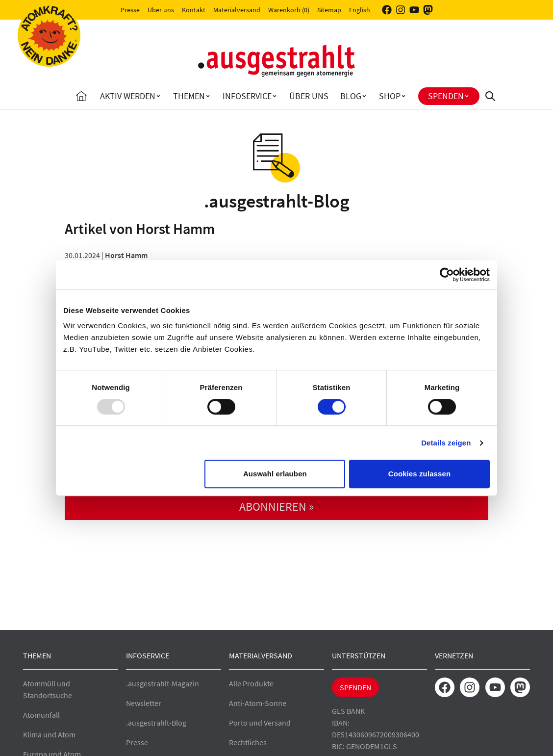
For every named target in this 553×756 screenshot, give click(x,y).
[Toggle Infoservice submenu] (275, 96)
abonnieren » (276, 507)
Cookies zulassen (419, 474)
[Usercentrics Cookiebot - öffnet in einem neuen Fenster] (447, 275)
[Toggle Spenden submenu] (467, 96)
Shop (390, 96)
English (360, 10)
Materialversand (237, 10)
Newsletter (144, 703)
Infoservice (247, 96)
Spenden (446, 96)
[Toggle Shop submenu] (403, 96)
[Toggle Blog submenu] (364, 96)
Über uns (161, 10)
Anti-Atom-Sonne (258, 703)
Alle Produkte (251, 683)
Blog (351, 96)
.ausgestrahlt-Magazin (163, 683)
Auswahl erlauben (275, 474)
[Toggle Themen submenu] (208, 96)
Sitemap (329, 10)
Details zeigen (446, 443)
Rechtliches (248, 742)
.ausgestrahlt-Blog (156, 723)
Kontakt (194, 10)
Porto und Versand (260, 723)
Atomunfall (41, 715)
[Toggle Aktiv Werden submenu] (158, 96)
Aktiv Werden (128, 96)
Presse (130, 10)
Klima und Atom (49, 734)
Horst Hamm (126, 255)
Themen (189, 96)
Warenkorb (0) (289, 10)
